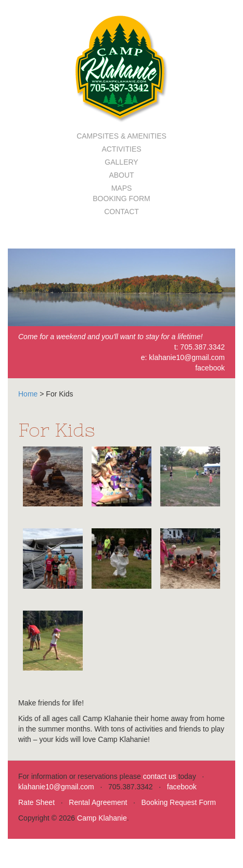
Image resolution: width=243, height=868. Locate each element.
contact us (160, 776)
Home (28, 394)
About (121, 175)
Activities (121, 149)
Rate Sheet (36, 802)
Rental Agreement (98, 802)
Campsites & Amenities (122, 136)
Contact (122, 212)
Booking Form (121, 199)
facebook (210, 368)
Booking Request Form (179, 802)
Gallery (121, 162)
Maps (122, 188)
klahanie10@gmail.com (187, 357)
